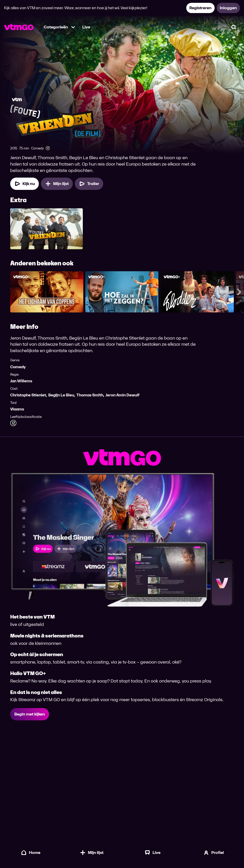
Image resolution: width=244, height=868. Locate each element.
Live (86, 27)
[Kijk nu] (25, 184)
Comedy (18, 367)
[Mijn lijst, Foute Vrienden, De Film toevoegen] (57, 184)
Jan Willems (21, 381)
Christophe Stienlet (28, 395)
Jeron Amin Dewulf (123, 395)
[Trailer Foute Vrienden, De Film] (89, 184)
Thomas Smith (90, 395)
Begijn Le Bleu (61, 395)
